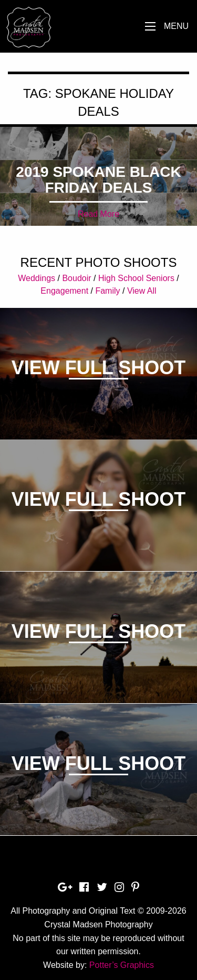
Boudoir (76, 278)
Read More (98, 214)
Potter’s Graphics (122, 965)
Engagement (64, 291)
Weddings (37, 278)
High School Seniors (136, 278)
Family (107, 291)
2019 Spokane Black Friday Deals (98, 180)
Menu (176, 26)
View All (142, 291)
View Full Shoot (98, 368)
